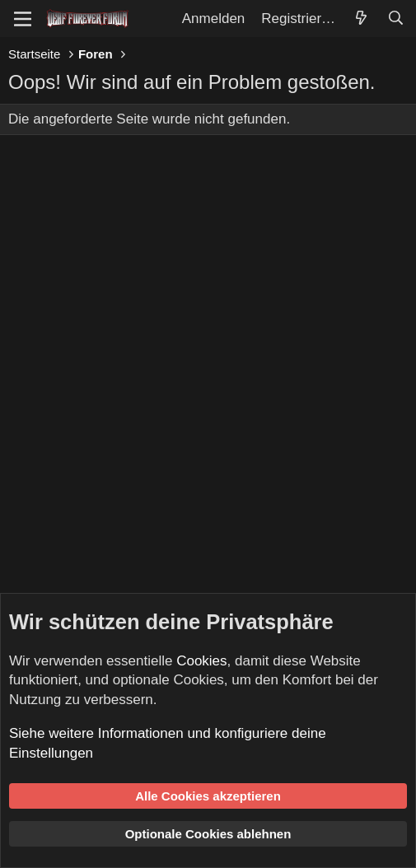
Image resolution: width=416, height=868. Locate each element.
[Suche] (395, 19)
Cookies (201, 661)
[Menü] (23, 19)
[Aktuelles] (361, 19)
